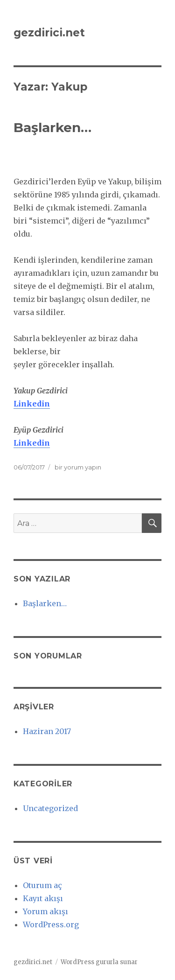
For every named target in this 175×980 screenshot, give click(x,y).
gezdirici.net (49, 33)
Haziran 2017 (47, 731)
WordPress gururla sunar (99, 962)
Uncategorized (50, 808)
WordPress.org (51, 924)
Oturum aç (42, 885)
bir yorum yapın (77, 467)
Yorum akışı (45, 911)
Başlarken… (52, 127)
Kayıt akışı (43, 898)
